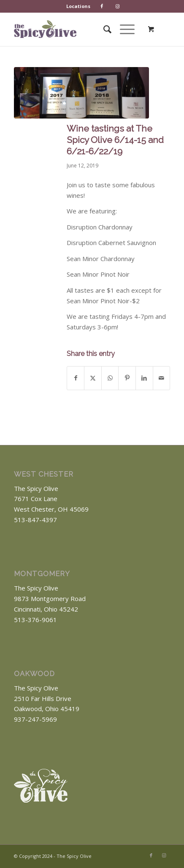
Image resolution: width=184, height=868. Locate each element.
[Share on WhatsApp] (110, 378)
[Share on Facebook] (76, 378)
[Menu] (123, 29)
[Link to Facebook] (151, 855)
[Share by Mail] (162, 378)
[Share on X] (93, 378)
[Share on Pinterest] (127, 378)
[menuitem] (78, 6)
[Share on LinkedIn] (144, 378)
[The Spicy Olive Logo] (45, 29)
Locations (78, 6)
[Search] (103, 29)
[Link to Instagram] (164, 855)
